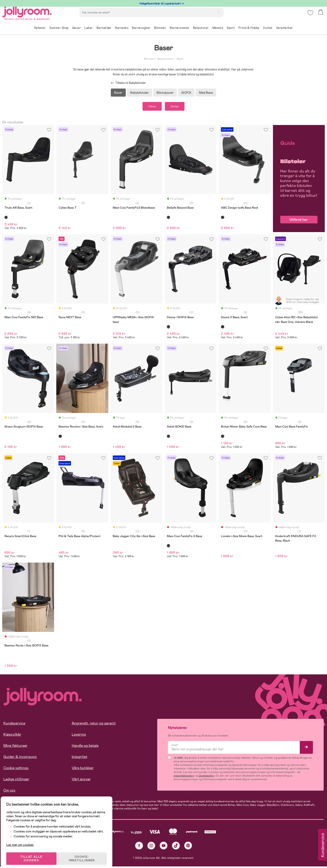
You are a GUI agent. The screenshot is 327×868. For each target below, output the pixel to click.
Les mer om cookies (24, 839)
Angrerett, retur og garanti (94, 725)
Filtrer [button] (148, 107)
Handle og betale (85, 747)
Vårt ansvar (81, 781)
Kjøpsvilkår (12, 736)
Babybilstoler (165, 59)
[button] (309, 17)
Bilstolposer (165, 93)
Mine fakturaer (15, 747)
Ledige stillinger (16, 781)
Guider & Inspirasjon (20, 759)
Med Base (206, 93)
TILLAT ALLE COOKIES (35, 853)
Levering (79, 736)
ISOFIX (186, 93)
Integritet (80, 759)
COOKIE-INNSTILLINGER (86, 853)
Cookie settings (16, 770)
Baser (180, 59)
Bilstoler (149, 59)
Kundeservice (14, 725)
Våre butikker (83, 770)
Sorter (179, 107)
